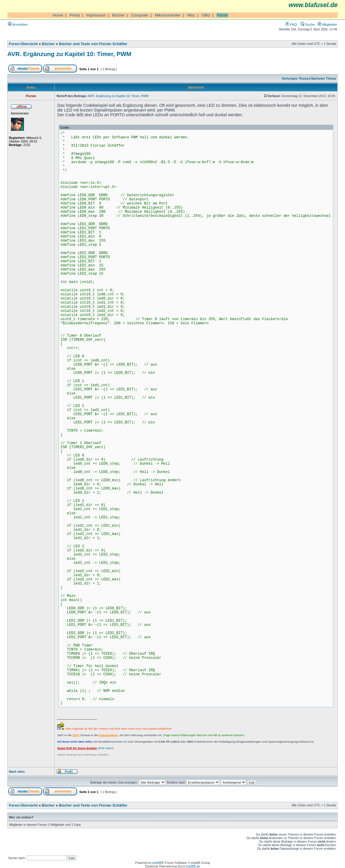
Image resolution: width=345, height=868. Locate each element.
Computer (140, 15)
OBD (206, 15)
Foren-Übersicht (23, 44)
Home (58, 15)
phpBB (157, 863)
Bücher (118, 15)
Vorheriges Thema (295, 78)
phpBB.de (193, 866)
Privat (75, 15)
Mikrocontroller (168, 15)
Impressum (96, 15)
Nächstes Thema (323, 78)
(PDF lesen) (85, 748)
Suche (308, 24)
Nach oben (17, 772)
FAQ (291, 24)
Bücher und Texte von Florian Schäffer (93, 44)
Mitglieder (327, 24)
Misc (191, 15)
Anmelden (18, 24)
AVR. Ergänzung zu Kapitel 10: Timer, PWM (69, 54)
